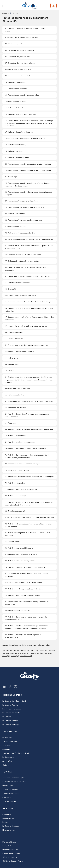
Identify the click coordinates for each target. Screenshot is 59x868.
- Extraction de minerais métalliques (20, 63)
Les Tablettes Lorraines (12, 709)
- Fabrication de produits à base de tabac (22, 95)
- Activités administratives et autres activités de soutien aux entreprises (28, 525)
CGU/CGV (7, 846)
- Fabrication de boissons (16, 89)
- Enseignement (12, 542)
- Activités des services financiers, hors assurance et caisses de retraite (27, 415)
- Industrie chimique (14, 151)
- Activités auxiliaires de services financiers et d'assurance (29, 429)
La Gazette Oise (9, 717)
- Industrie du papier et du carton (19, 132)
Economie (6, 749)
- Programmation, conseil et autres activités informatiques (29, 401)
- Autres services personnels (17, 610)
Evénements (7, 814)
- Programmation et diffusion (17, 388)
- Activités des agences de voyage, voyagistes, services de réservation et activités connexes (29, 503)
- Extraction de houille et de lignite (20, 50)
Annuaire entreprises (11, 793)
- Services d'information (15, 408)
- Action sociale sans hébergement (20, 561)
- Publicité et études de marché (18, 470)
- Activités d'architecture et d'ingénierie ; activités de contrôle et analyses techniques (27, 456)
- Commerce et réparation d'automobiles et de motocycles (29, 302)
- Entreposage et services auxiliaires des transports (26, 345)
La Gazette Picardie (10, 705)
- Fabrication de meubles (15, 226)
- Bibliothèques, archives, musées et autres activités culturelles (27, 575)
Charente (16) (7, 650)
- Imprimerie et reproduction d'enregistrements (25, 138)
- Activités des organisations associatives (22, 595)
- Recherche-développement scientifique (22, 464)
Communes (7, 797)
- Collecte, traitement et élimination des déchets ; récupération (26, 269)
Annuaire (6, 13)
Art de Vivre (7, 761)
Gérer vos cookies (10, 857)
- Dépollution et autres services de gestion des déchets (28, 276)
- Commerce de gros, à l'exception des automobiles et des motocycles (29, 309)
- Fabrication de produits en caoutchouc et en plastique (28, 164)
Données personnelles (11, 849)
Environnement (9, 757)
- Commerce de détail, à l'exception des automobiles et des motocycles (29, 318)
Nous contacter (9, 830)
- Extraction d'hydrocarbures (17, 57)
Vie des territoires (10, 741)
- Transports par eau (14, 332)
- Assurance (11, 423)
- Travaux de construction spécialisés (21, 295)
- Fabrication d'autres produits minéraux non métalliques (28, 170)
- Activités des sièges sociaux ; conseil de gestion (26, 448)
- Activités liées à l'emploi (16, 496)
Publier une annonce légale (13, 778)
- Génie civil (10, 289)
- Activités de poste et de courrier (19, 351)
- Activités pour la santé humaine (19, 548)
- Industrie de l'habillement (16, 108)
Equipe (5, 822)
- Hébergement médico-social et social (21, 554)
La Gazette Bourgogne (11, 725)
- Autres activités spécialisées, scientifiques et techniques (29, 477)
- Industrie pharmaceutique (17, 157)
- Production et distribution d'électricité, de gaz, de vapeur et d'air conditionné (29, 247)
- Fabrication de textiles (15, 101)
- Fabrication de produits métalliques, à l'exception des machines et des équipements (27, 184)
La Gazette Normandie (11, 713)
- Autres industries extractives (18, 69)
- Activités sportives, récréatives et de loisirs (24, 589)
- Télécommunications (15, 395)
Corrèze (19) (34, 650)
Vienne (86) (15, 656)
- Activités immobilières (15, 436)
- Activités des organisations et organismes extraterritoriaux (23, 636)
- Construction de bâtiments (17, 283)
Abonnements (8, 818)
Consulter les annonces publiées (15, 782)
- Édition (9, 371)
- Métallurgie (11, 177)
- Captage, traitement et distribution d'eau (23, 254)
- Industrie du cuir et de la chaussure (20, 114)
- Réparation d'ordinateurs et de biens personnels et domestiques (27, 603)
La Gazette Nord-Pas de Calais (15, 701)
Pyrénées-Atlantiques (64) (39, 653)
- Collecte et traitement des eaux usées (22, 261)
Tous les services (9, 801)
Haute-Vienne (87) (26, 656)
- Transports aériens (14, 339)
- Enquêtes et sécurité (15, 511)
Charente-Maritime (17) (21, 650)
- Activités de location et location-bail (21, 489)
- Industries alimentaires (16, 82)
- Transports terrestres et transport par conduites (26, 326)
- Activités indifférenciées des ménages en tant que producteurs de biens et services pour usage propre (26, 627)
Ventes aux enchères (11, 790)
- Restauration (12, 364)
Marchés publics (9, 786)
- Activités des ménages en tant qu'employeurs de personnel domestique (26, 618)
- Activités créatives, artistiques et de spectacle (25, 567)
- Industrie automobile (15, 214)
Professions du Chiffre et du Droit (16, 753)
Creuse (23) (44, 650)
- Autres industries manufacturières (20, 233)
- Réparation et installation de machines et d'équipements (29, 239)
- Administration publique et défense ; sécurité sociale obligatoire (27, 534)
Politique (6, 745)
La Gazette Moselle (10, 721)
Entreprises (7, 737)
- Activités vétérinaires (15, 483)
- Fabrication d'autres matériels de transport (23, 220)
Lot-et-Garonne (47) (22, 653)
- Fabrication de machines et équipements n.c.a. (25, 207)
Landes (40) (10, 653)
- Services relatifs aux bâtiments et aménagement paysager (29, 517)
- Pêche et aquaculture (15, 44)
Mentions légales (9, 842)
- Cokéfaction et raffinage (16, 145)
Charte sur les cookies (11, 853)
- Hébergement (12, 358)
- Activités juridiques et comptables (20, 442)
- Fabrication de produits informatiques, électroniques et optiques (28, 193)
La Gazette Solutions (11, 826)
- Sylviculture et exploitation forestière (21, 37)
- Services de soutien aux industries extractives (25, 76)
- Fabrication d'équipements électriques (22, 201)
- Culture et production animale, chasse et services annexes (26, 30)
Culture (6, 765)
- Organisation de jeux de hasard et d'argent (23, 582)
